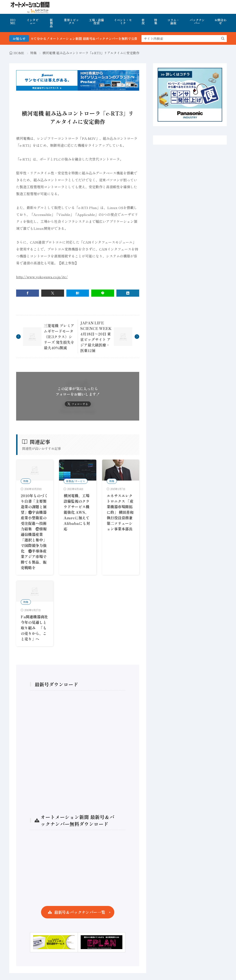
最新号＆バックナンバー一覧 (80, 912)
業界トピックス (71, 21)
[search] (223, 39)
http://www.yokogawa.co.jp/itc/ (42, 277)
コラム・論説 (173, 21)
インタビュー (32, 21)
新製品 (51, 23)
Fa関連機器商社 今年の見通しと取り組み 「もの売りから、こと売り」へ (36, 628)
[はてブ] (78, 293)
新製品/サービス (76, 481)
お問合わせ (221, 21)
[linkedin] (128, 293)
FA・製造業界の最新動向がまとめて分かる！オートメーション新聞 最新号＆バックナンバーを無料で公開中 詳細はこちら (90, 39)
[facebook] (28, 293)
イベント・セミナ (123, 21)
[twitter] (53, 293)
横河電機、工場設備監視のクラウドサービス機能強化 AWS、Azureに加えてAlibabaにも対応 (77, 512)
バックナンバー (197, 21)
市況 (143, 21)
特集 (156, 21)
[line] (103, 293)
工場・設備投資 (96, 21)
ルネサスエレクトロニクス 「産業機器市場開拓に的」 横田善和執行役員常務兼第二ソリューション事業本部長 (120, 512)
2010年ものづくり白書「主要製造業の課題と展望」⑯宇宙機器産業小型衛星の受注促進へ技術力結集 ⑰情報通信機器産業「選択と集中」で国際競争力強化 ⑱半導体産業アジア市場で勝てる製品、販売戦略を (34, 532)
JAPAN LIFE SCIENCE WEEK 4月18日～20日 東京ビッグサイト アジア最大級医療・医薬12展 (96, 337)
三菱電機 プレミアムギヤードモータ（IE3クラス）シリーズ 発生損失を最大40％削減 (59, 337)
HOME (13, 21)
